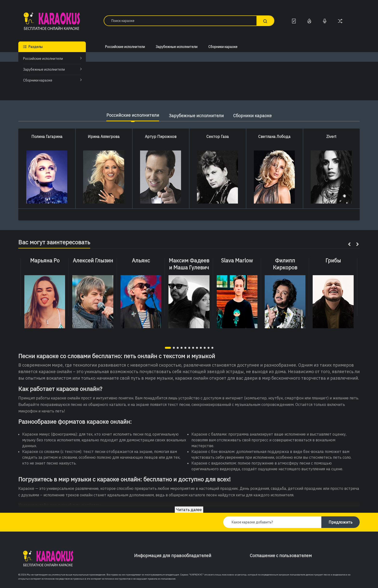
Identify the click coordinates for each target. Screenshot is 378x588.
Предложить (341, 522)
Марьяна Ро (45, 260)
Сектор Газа (218, 137)
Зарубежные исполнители (44, 69)
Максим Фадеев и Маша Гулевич (189, 264)
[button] (168, 348)
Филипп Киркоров (285, 264)
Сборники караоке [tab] (253, 116)
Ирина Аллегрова (104, 137)
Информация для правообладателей (173, 556)
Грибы (333, 260)
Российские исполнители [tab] (133, 115)
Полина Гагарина (47, 137)
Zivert (331, 137)
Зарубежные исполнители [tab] (196, 116)
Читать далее (189, 510)
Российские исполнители (43, 59)
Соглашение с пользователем (281, 556)
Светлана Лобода (274, 137)
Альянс (141, 260)
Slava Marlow (237, 260)
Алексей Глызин (93, 260)
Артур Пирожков (161, 137)
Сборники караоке (38, 80)
